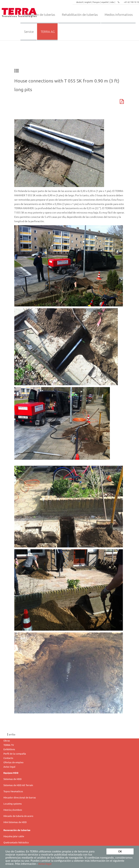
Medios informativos (119, 14)
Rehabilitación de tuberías (80, 14)
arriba (11, 734)
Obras (7, 741)
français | (97, 2)
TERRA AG (48, 32)
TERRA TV (9, 745)
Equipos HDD (11, 773)
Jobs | (113, 2)
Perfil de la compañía (15, 754)
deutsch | (80, 2)
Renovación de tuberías (17, 830)
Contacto (8, 758)
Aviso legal (45, 864)
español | (106, 2)
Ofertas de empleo (13, 762)
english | (89, 2)
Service (29, 32)
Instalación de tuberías (40, 14)
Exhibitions (9, 749)
